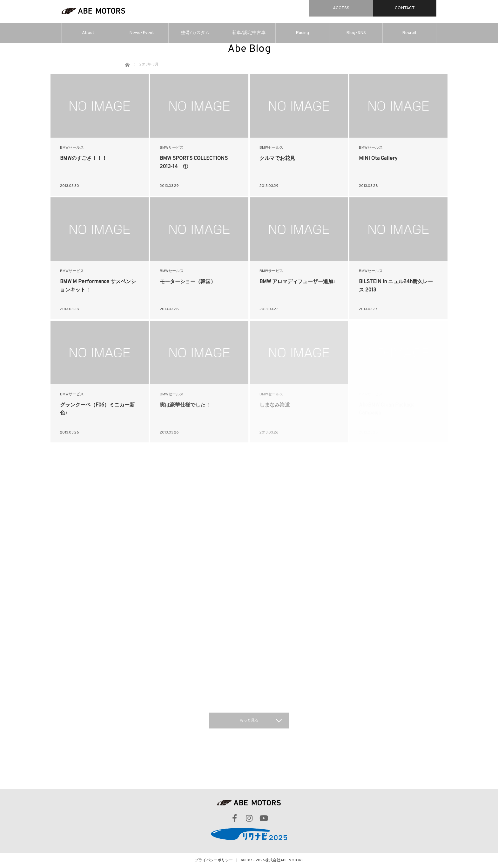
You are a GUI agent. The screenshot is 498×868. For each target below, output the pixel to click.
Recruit (409, 33)
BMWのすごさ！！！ (84, 159)
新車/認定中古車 (249, 33)
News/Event (142, 33)
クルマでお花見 (277, 159)
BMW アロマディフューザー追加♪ (298, 282)
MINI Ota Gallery (378, 159)
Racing (302, 33)
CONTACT (405, 8)
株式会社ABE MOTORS (284, 860)
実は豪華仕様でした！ (185, 405)
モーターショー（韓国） (188, 282)
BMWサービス (172, 148)
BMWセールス (72, 148)
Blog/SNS (356, 33)
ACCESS (341, 8)
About (88, 33)
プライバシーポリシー (214, 860)
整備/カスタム (195, 33)
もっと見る (249, 721)
